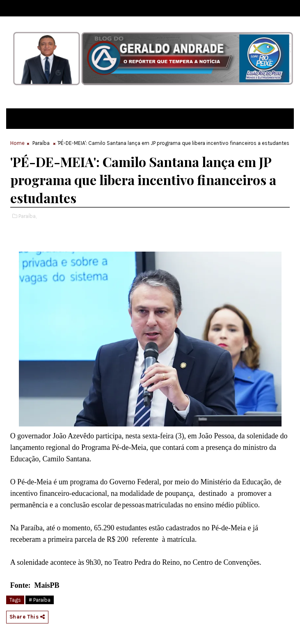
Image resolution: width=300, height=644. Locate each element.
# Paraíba (40, 600)
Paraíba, (27, 216)
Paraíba (41, 143)
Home (17, 143)
